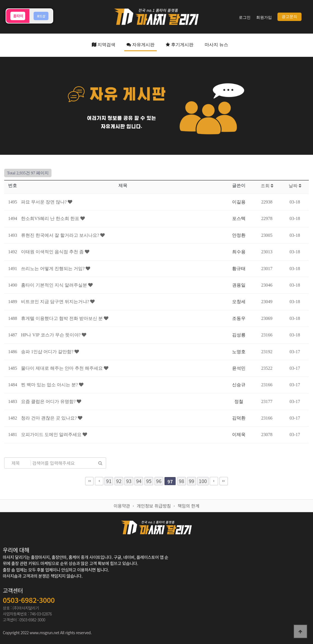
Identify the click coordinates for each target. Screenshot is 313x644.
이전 (99, 481)
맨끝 (224, 481)
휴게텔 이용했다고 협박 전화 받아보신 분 (62, 318)
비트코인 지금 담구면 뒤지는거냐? (56, 302)
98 (182, 481)
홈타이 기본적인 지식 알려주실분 (55, 285)
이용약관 (122, 506)
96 (159, 481)
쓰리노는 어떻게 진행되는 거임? (53, 269)
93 (129, 481)
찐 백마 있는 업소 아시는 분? (50, 385)
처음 (89, 481)
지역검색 (104, 45)
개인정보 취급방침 (154, 506)
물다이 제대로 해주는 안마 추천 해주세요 (62, 368)
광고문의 (289, 17)
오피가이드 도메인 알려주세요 (52, 435)
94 (139, 481)
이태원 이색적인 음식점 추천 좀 (53, 252)
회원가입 (264, 17)
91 (109, 481)
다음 (214, 481)
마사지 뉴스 (216, 45)
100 (203, 481)
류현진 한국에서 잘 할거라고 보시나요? (61, 235)
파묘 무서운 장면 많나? (44, 202)
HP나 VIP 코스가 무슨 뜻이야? (51, 335)
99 (191, 481)
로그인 (245, 17)
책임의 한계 (188, 506)
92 (119, 481)
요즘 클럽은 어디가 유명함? (49, 401)
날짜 (295, 186)
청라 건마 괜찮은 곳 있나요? (49, 418)
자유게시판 (141, 45)
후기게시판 (180, 45)
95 (149, 481)
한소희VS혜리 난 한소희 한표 (51, 218)
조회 (267, 186)
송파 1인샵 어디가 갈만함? (48, 352)
